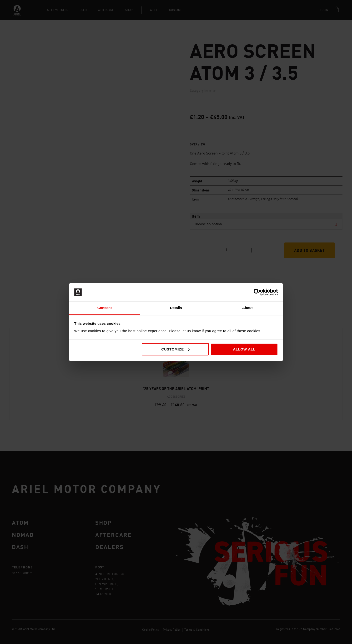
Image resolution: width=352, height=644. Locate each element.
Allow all (244, 349)
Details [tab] (176, 308)
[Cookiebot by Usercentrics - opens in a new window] (257, 292)
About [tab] (247, 308)
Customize (175, 349)
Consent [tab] (105, 308)
